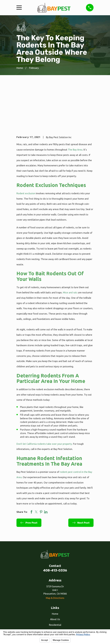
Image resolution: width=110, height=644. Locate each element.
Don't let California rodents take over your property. (44, 401)
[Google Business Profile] (58, 613)
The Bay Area (75, 107)
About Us (55, 576)
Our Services (55, 593)
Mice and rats (70, 250)
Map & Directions (55, 555)
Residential (55, 582)
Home (55, 571)
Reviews (55, 599)
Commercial (55, 588)
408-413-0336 (55, 528)
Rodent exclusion (26, 151)
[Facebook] (52, 613)
